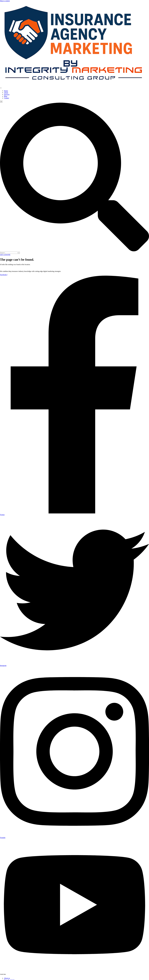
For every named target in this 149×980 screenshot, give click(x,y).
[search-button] (19, 253)
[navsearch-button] (74, 251)
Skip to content (5, 1)
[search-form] (9, 253)
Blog (6, 96)
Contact (7, 98)
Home (6, 91)
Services (7, 94)
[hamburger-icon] (1, 88)
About (6, 93)
